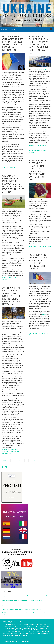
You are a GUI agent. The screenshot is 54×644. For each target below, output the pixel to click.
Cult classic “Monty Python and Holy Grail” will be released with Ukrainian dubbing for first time (25, 605)
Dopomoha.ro (6, 88)
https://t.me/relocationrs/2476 (37, 145)
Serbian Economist (41, 69)
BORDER (6, 278)
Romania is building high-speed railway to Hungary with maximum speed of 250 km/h (39, 45)
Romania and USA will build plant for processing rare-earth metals (39, 262)
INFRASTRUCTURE (41, 150)
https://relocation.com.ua (40, 244)
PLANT (13, 450)
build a (44, 315)
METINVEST (7, 450)
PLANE (11, 278)
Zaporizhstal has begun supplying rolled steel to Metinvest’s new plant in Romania (13, 296)
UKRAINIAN (5, 280)
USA (48, 334)
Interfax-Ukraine (24, 641)
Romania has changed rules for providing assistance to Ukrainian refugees (13, 43)
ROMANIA (13, 167)
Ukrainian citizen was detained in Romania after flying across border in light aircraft (13, 184)
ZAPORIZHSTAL (7, 453)
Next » (36, 461)
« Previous (6, 461)
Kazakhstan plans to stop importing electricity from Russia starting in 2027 (23, 600)
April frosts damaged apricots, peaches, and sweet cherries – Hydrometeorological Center (25, 614)
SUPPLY (17, 452)
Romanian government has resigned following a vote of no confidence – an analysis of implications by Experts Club (26, 596)
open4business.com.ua (10, 641)
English (13, 29)
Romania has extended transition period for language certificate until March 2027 (37, 170)
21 (30, 461)
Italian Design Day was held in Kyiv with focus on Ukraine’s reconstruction (22, 609)
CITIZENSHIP (41, 247)
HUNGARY (33, 150)
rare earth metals (35, 334)
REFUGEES (7, 167)
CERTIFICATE (34, 247)
